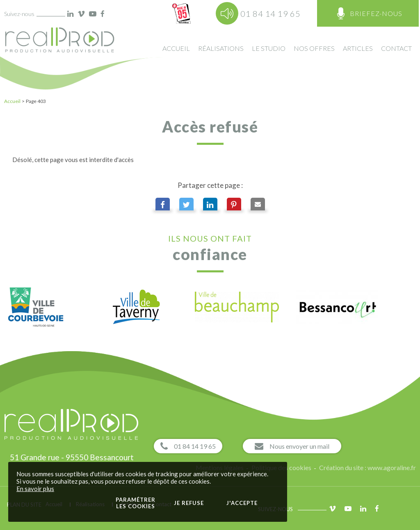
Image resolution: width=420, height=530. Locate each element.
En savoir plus (35, 489)
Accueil (12, 101)
